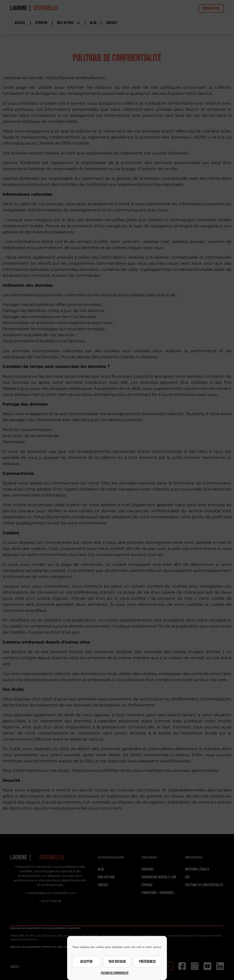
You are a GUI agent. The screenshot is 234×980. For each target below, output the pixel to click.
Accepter (86, 962)
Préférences (148, 962)
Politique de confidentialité (115, 973)
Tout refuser (117, 962)
